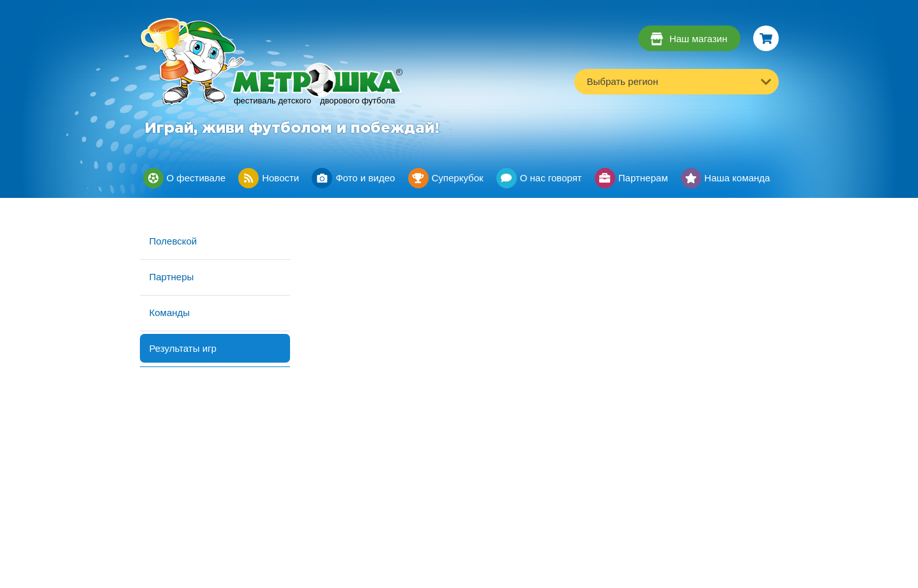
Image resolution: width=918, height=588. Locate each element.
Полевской (173, 241)
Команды (170, 313)
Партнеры (172, 277)
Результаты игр (183, 348)
